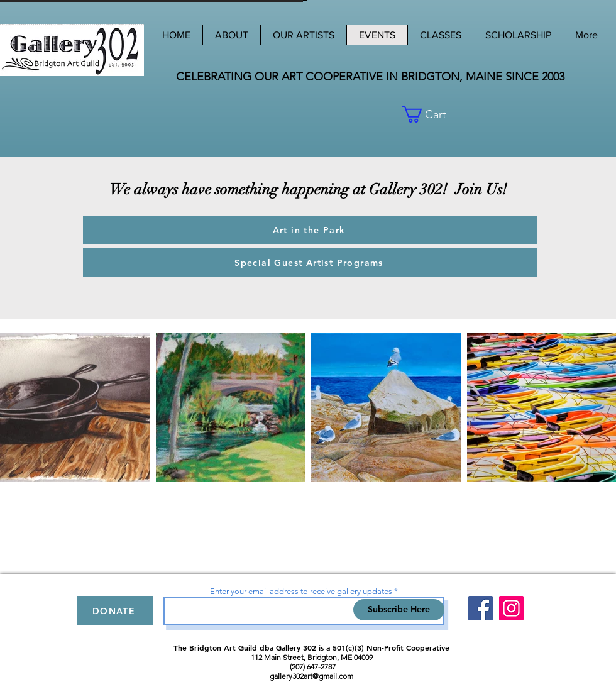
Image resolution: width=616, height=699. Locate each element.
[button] (448, 114)
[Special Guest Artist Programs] (310, 262)
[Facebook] (481, 608)
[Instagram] (511, 608)
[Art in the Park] (310, 230)
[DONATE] (115, 611)
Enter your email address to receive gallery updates (301, 591)
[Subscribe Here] (399, 610)
